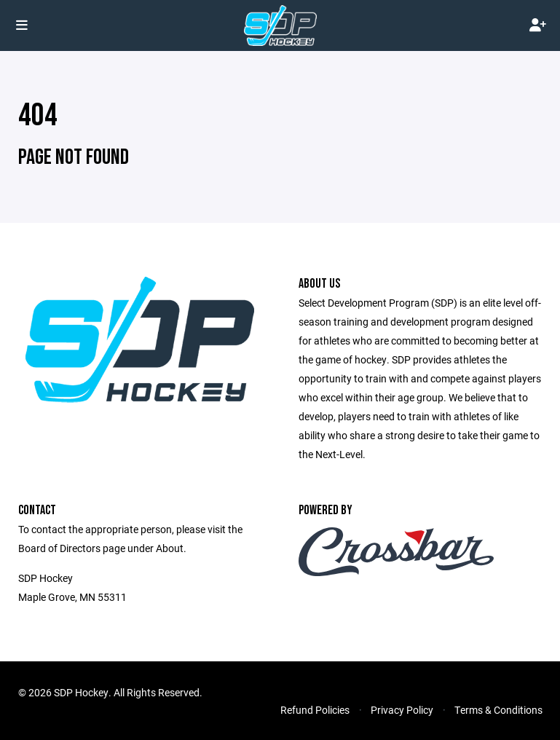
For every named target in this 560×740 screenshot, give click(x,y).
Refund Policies (315, 710)
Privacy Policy (402, 710)
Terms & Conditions (498, 710)
